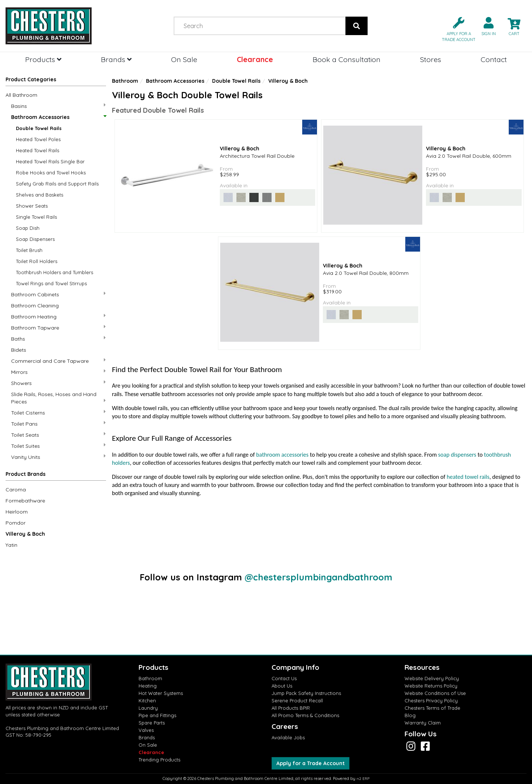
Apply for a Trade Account (311, 763)
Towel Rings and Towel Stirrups (51, 283)
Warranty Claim (423, 723)
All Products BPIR (291, 708)
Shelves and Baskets (40, 195)
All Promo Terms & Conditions (305, 715)
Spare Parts (152, 723)
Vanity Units (58, 457)
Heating (148, 686)
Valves (146, 730)
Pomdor (16, 523)
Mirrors (58, 372)
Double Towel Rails (39, 128)
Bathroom (125, 81)
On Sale (184, 59)
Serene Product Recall (297, 701)
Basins (58, 106)
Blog (410, 715)
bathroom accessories (282, 455)
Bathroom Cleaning (35, 306)
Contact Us (284, 678)
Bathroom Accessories (58, 117)
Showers (58, 383)
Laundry (148, 708)
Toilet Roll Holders (37, 261)
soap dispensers (457, 455)
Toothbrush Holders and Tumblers (54, 272)
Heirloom (17, 512)
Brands (116, 59)
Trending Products (159, 760)
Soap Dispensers (35, 239)
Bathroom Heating (58, 316)
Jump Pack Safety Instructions (306, 693)
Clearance (255, 59)
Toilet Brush (29, 250)
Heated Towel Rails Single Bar (50, 161)
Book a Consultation (347, 59)
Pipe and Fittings (157, 715)
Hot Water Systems (161, 693)
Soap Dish (28, 228)
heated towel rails (468, 477)
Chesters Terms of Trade (432, 708)
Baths (58, 339)
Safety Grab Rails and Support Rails (57, 184)
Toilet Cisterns (58, 413)
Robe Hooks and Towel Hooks (51, 173)
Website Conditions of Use (435, 693)
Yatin (11, 545)
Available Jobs (288, 737)
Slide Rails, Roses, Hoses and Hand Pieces (58, 398)
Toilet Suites (58, 446)
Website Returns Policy (431, 686)
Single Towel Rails (36, 217)
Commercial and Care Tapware (58, 361)
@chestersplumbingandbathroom (318, 577)
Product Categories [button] (31, 79)
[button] (456, 29)
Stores (431, 59)
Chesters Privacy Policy (431, 701)
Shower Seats (32, 206)
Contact (494, 59)
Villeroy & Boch (25, 534)
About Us (282, 686)
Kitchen (147, 701)
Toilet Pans (58, 424)
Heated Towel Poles (38, 139)
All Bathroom (21, 95)
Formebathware (25, 501)
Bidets (19, 350)
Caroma (16, 490)
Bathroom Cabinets (58, 294)
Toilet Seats (58, 435)
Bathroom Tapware (58, 328)
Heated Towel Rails (37, 150)
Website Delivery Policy (432, 678)
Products (43, 59)
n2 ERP (363, 779)
